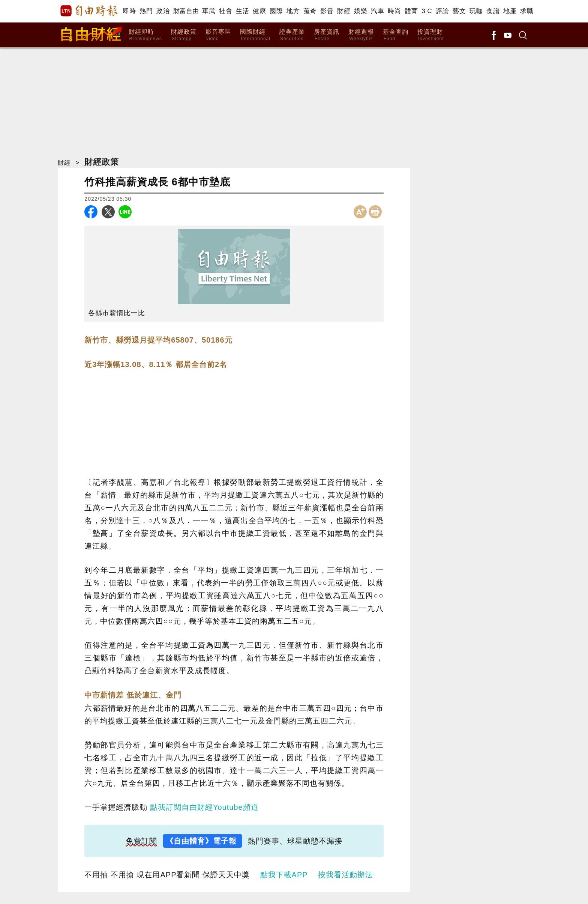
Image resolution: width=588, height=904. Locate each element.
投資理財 (431, 35)
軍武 (209, 11)
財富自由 (186, 11)
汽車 (377, 11)
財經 (344, 11)
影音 (327, 11)
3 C (427, 11)
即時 (129, 11)
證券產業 (292, 35)
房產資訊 (327, 35)
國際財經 (255, 35)
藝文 (459, 11)
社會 (226, 11)
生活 (242, 11)
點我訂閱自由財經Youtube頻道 (204, 807)
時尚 (394, 11)
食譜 (493, 11)
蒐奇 (310, 11)
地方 (293, 11)
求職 (527, 11)
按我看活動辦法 (346, 875)
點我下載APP (284, 875)
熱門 (146, 11)
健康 (259, 11)
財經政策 (184, 35)
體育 (411, 11)
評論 (442, 11)
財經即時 (145, 35)
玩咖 (476, 11)
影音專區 (218, 35)
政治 (163, 11)
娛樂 (361, 11)
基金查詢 (396, 35)
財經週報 (361, 35)
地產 (510, 11)
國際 (276, 11)
